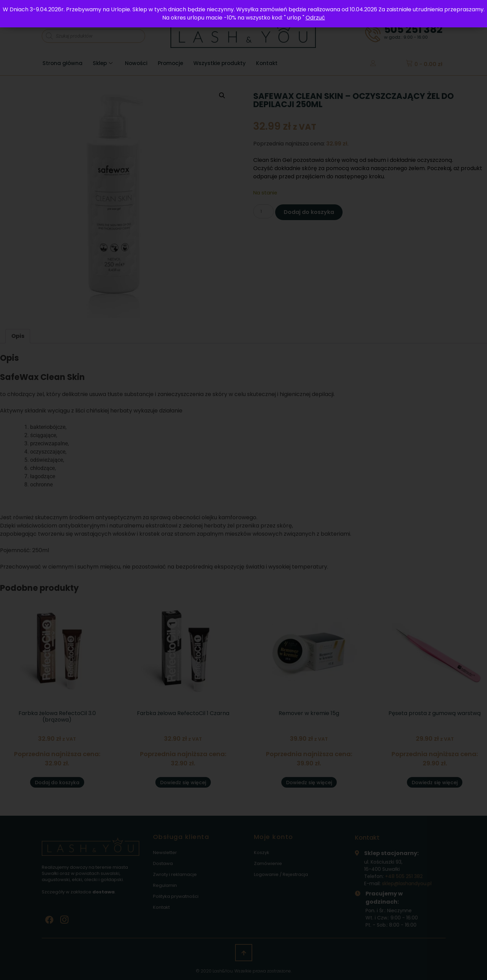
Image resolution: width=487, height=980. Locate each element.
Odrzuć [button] (315, 18)
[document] (243, 490)
